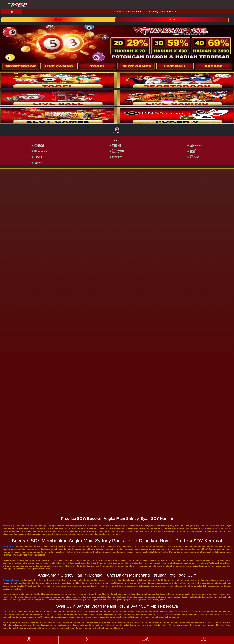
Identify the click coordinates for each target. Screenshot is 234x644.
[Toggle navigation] (4, 5)
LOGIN (172, 20)
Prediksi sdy (9, 525)
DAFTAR (58, 20)
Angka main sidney (12, 580)
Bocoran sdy (9, 546)
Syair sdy (7, 611)
